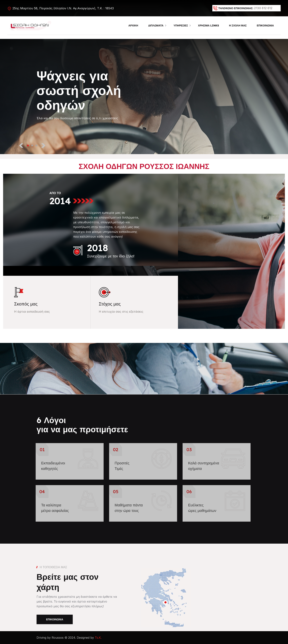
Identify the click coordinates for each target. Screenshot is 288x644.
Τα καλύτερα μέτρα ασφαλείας (52, 508)
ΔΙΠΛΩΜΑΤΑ (156, 26)
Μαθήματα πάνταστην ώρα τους (126, 508)
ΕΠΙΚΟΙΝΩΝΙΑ (265, 26)
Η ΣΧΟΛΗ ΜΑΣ (238, 26)
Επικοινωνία (55, 619)
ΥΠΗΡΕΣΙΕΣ (181, 26)
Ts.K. (98, 638)
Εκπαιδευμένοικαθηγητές (51, 466)
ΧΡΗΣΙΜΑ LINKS (208, 26)
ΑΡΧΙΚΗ (133, 26)
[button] (28, 145)
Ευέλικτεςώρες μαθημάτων (200, 508)
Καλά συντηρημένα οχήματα (201, 466)
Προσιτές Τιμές (119, 466)
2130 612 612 (263, 8)
